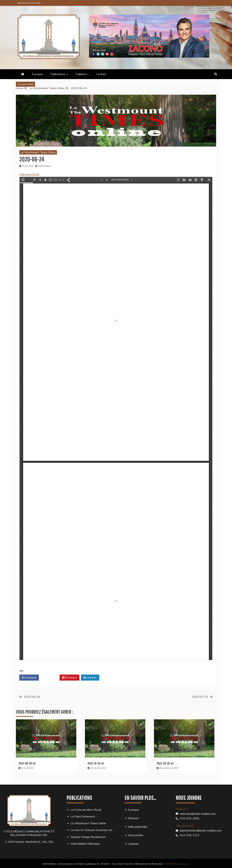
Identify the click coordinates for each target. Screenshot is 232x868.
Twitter (49, 678)
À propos (37, 74)
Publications (58, 74)
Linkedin (90, 678)
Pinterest (69, 678)
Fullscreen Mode (29, 174)
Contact (101, 74)
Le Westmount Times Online (38, 152)
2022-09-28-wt (165, 763)
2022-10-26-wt (96, 763)
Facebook (29, 678)
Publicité (81, 74)
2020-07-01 (200, 697)
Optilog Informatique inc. (177, 864)
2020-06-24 (32, 697)
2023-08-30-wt (27, 763)
